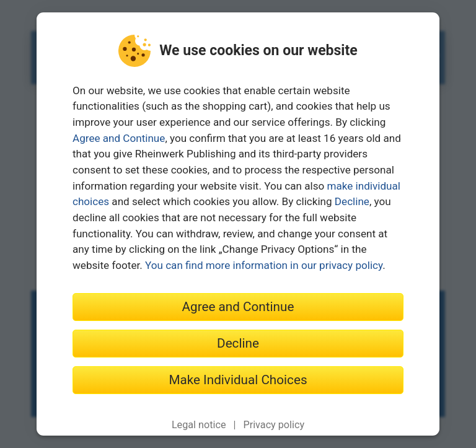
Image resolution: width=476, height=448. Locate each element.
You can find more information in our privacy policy (264, 265)
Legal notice (199, 425)
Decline (352, 201)
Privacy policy (274, 425)
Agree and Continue (119, 138)
